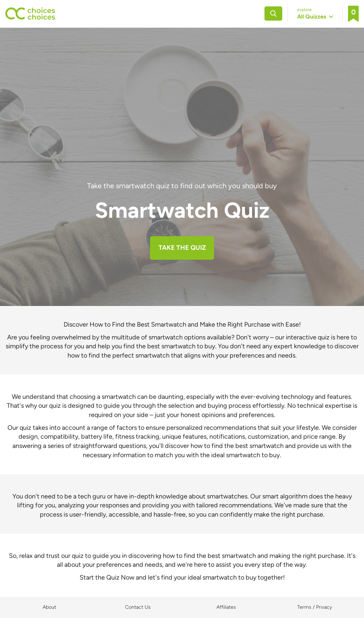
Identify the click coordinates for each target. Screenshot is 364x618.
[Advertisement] (182, 127)
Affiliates (226, 607)
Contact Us (138, 607)
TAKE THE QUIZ (182, 248)
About (49, 607)
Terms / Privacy (315, 607)
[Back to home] (30, 14)
